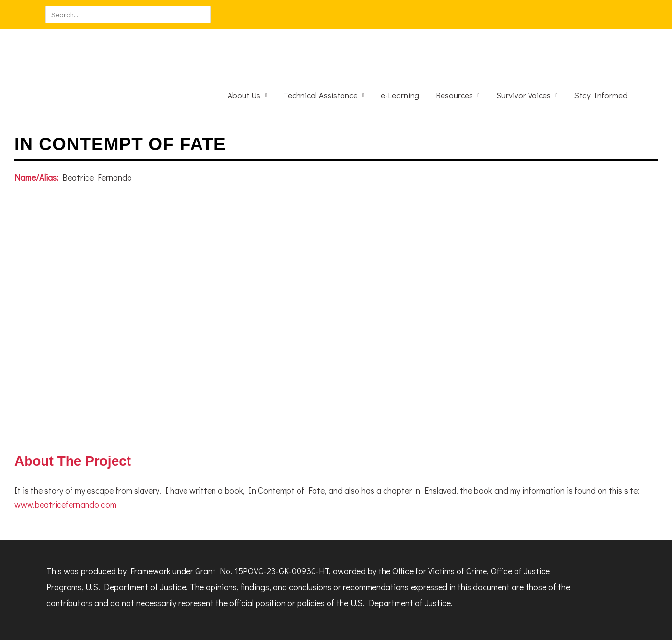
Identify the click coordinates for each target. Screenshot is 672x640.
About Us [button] (244, 60)
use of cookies (234, 627)
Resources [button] (454, 60)
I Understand (308, 627)
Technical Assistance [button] (321, 60)
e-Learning (400, 60)
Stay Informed (601, 60)
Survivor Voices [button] (523, 60)
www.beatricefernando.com (65, 469)
